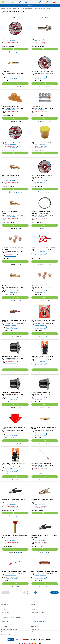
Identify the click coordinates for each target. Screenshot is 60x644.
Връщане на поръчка (6, 634)
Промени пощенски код (11, 44)
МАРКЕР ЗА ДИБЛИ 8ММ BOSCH (11, 393)
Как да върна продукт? (37, 632)
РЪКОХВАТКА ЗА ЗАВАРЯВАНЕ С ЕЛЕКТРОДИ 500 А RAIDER (44, 536)
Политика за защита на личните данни (12, 618)
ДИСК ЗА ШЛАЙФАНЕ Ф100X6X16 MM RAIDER (14, 141)
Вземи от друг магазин (11, 40)
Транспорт (4, 627)
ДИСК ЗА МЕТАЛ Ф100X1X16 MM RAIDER (13, 37)
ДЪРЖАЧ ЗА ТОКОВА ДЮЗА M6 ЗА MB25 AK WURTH (14, 321)
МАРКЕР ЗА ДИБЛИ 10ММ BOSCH (41, 393)
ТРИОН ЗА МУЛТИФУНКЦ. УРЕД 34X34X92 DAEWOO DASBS (43, 357)
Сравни (19, 52)
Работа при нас (5, 607)
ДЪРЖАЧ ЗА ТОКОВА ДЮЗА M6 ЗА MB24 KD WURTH (14, 176)
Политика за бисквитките (8, 615)
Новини (3, 610)
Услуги (33, 624)
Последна (55, 592)
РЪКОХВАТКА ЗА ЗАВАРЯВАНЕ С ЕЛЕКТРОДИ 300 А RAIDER (15, 500)
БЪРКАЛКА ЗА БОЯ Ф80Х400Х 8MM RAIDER (43, 248)
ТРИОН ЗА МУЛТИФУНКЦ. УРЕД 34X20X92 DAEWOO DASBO (14, 464)
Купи (15, 49)
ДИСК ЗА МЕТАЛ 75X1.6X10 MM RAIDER (42, 176)
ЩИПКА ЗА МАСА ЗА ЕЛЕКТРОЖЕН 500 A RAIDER (43, 500)
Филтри (15, 17)
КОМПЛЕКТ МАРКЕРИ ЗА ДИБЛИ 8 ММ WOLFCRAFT (42, 285)
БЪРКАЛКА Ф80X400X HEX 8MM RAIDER (42, 463)
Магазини (34, 607)
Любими (12, 52)
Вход (20, 2)
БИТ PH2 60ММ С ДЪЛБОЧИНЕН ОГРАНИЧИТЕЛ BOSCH (15, 536)
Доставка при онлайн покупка (9, 629)
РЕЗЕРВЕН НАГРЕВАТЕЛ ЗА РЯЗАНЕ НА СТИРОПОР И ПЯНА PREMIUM (42, 212)
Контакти (34, 604)
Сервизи (33, 610)
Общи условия (5, 612)
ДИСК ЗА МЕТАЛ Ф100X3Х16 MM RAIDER (42, 72)
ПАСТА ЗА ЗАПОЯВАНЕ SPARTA (11, 106)
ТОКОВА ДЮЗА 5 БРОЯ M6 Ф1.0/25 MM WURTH (44, 572)
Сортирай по (45, 17)
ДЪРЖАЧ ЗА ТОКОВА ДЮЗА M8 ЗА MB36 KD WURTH (14, 285)
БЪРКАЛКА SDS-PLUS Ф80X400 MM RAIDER (14, 572)
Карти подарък (35, 627)
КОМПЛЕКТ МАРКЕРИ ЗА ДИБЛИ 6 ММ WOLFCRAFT (13, 249)
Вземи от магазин (6, 632)
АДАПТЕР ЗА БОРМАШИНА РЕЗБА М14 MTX (44, 37)
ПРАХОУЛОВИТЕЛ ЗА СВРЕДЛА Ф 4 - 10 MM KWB (43, 321)
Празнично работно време (38, 612)
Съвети (3, 624)
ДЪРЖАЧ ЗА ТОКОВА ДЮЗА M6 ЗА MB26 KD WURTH (14, 212)
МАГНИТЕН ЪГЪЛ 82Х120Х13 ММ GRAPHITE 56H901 (14, 428)
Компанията (4, 604)
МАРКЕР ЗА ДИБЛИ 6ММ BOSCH (11, 356)
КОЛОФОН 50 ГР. (36, 141)
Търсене (12, 2)
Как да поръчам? (35, 629)
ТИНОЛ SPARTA (6, 72)
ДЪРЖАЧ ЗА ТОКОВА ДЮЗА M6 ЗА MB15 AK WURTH (43, 428)
